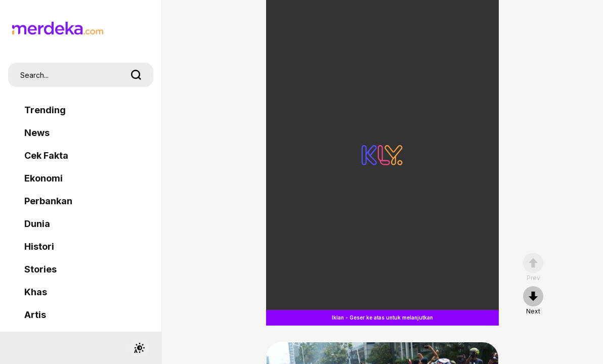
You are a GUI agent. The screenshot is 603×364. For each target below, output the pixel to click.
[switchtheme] (139, 348)
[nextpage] (533, 301)
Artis (35, 315)
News (37, 133)
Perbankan (48, 201)
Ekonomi (44, 178)
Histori (39, 246)
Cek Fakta (46, 155)
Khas (36, 292)
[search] (136, 75)
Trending (45, 110)
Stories (40, 269)
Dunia (37, 224)
